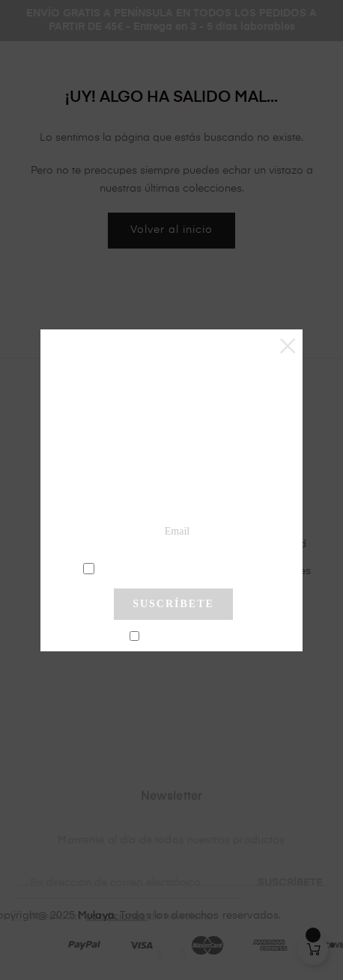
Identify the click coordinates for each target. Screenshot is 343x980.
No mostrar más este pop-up (179, 637)
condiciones (176, 567)
